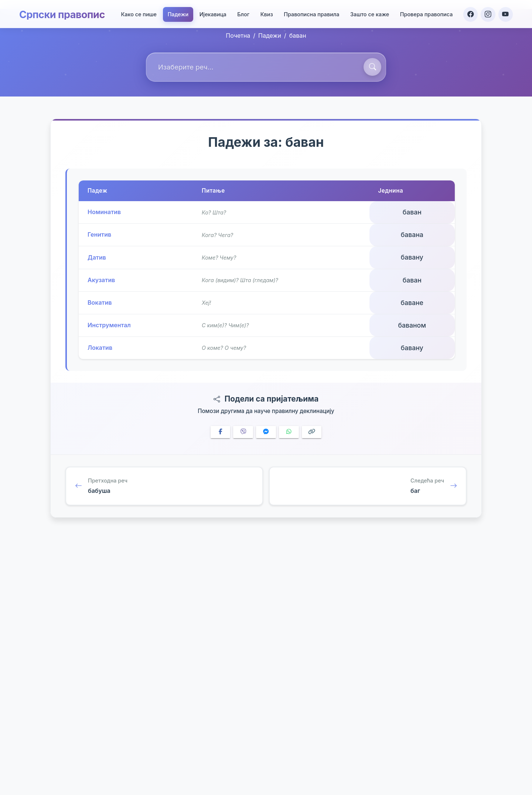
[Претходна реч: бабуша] (164, 487)
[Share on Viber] (243, 432)
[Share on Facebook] (221, 432)
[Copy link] (312, 432)
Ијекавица (212, 13)
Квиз (266, 13)
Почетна (238, 35)
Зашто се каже (369, 13)
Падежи (177, 13)
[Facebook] (470, 13)
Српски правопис (64, 13)
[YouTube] (505, 13)
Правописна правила (311, 13)
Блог (243, 13)
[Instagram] (488, 13)
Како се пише (138, 13)
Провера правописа (426, 13)
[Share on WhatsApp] (289, 432)
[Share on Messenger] (266, 432)
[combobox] (266, 67)
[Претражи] (372, 67)
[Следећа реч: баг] (368, 487)
